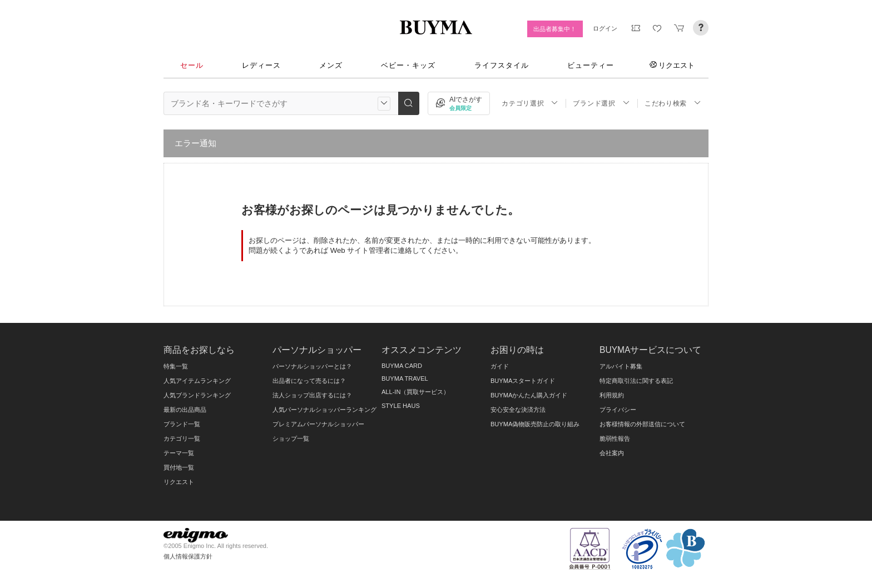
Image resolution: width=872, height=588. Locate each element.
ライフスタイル (502, 65)
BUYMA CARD (402, 366)
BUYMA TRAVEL (405, 378)
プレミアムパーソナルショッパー (318, 424)
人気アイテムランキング (197, 381)
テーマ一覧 (179, 453)
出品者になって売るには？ (309, 381)
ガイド (500, 366)
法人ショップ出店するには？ (312, 395)
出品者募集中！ (555, 29)
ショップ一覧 (291, 438)
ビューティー (591, 65)
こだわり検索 (673, 103)
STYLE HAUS (401, 406)
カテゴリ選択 (530, 103)
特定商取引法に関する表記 (636, 381)
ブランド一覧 (182, 424)
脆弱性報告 (615, 438)
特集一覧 (176, 366)
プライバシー (618, 410)
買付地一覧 (179, 467)
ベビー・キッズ (408, 65)
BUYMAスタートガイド (523, 381)
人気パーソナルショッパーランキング (324, 410)
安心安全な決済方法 (518, 410)
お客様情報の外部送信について (642, 424)
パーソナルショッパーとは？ (312, 366)
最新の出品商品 (185, 410)
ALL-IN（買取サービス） (415, 392)
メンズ (331, 65)
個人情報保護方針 (188, 556)
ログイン (605, 28)
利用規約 (612, 395)
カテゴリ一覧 (182, 438)
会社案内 (612, 453)
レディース (261, 65)
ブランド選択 (601, 103)
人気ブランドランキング (197, 395)
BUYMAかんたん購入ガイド (529, 395)
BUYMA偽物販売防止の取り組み (535, 424)
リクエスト (672, 65)
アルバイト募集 (621, 366)
